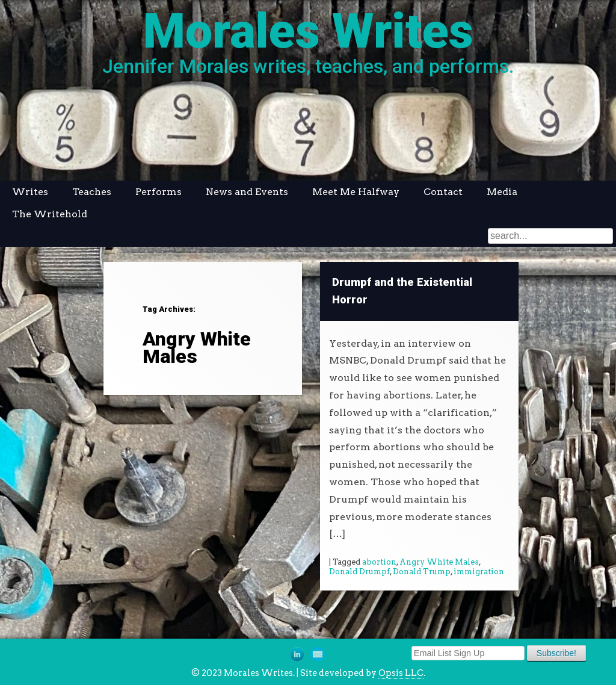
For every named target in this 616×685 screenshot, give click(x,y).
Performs (159, 192)
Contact (443, 192)
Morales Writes (308, 31)
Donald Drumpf (359, 572)
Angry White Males (439, 562)
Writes (30, 192)
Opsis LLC (401, 673)
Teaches (92, 192)
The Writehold (50, 214)
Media (502, 192)
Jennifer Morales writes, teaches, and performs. (308, 66)
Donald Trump (422, 572)
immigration (479, 572)
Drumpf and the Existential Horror (402, 291)
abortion (379, 562)
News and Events (247, 192)
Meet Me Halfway (356, 192)
